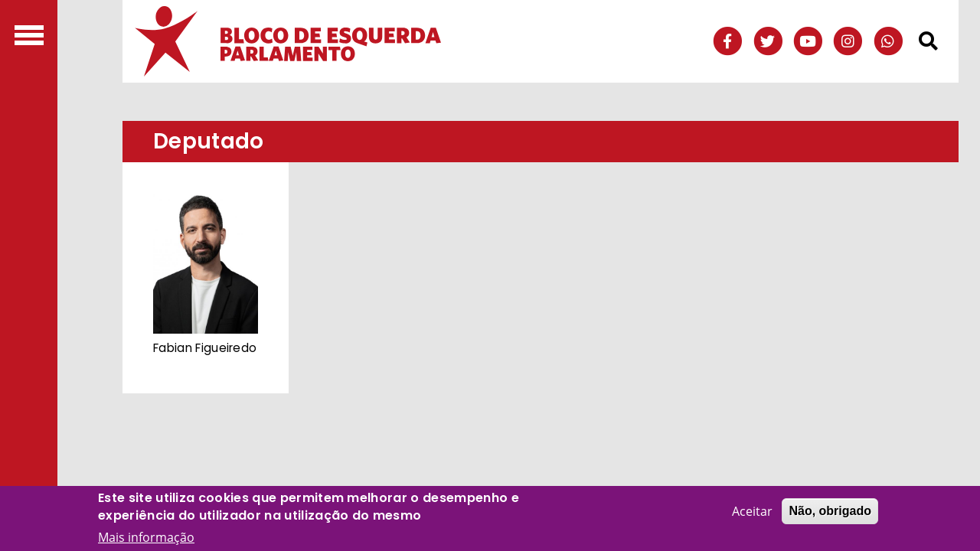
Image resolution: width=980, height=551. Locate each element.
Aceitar (752, 511)
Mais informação (146, 537)
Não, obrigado (830, 511)
